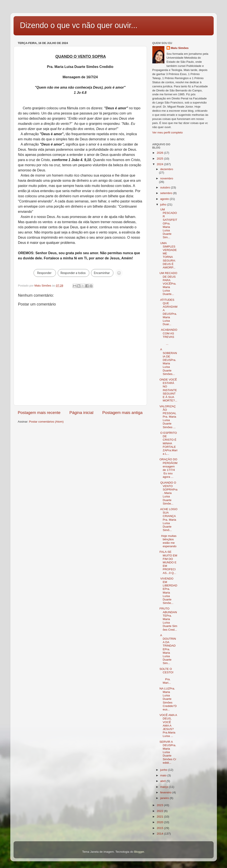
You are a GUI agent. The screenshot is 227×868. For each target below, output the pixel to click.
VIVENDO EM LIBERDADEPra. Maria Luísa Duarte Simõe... (168, 591)
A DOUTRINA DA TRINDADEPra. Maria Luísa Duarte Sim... (168, 649)
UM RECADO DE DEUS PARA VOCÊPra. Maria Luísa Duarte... (168, 284)
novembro (167, 178)
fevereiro (166, 792)
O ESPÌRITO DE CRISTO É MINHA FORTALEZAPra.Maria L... (168, 443)
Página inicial (81, 413)
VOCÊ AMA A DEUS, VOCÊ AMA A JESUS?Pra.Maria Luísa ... (168, 725)
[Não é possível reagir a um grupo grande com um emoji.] (119, 273)
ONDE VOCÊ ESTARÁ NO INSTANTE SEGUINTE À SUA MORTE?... (168, 390)
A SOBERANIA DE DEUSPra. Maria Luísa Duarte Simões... (168, 362)
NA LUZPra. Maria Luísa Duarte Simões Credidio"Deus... (168, 699)
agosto (165, 199)
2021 (160, 817)
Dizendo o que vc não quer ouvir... (79, 25)
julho (164, 204)
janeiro (165, 798)
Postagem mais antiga (123, 413)
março (165, 787)
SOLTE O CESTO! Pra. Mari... (168, 676)
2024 (160, 164)
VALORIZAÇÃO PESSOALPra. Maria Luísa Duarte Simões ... (168, 417)
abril (163, 781)
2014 (160, 834)
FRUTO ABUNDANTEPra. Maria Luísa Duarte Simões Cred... (168, 619)
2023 (160, 805)
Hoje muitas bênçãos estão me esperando (168, 541)
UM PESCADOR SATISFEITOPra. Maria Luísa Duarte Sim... (168, 223)
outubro (166, 187)
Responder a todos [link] (73, 273)
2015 (160, 828)
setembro (167, 193)
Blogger (139, 852)
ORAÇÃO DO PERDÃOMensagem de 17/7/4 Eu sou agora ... (168, 468)
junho (164, 770)
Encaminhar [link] (102, 273)
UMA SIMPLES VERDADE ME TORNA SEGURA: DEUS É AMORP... (168, 255)
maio (164, 775)
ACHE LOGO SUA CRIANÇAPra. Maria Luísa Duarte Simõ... (168, 520)
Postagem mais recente (39, 413)
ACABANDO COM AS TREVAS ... (168, 337)
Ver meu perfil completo (168, 132)
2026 (160, 153)
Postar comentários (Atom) (46, 422)
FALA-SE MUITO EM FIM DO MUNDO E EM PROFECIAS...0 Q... (168, 562)
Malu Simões (180, 48)
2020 (160, 822)
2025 (160, 159)
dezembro (167, 169)
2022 (160, 811)
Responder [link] (44, 273)
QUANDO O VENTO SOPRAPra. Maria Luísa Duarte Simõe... (168, 493)
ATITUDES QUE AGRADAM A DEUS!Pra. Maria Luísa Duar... (168, 312)
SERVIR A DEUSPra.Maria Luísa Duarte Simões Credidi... (168, 752)
